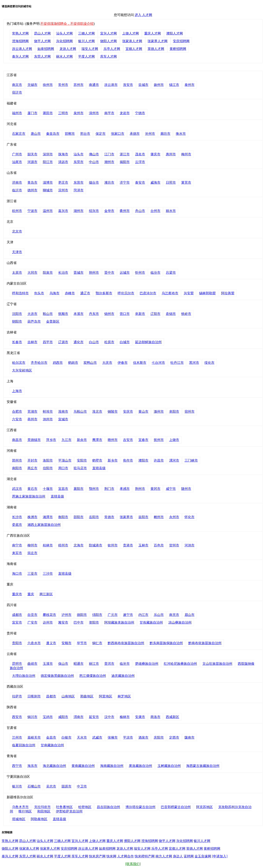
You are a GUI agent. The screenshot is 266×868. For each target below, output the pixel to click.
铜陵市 (113, 412)
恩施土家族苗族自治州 (29, 496)
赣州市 (113, 440)
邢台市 (85, 134)
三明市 (63, 113)
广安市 (32, 622)
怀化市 (190, 517)
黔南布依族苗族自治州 (205, 643)
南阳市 (17, 468)
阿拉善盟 (228, 293)
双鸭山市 (90, 363)
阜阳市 (174, 412)
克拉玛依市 (42, 807)
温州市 (48, 211)
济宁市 (125, 183)
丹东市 (94, 314)
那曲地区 (87, 696)
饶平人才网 (42, 41)
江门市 (109, 154)
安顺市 (66, 643)
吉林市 (32, 342)
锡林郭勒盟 (207, 293)
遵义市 (51, 643)
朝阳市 (17, 321)
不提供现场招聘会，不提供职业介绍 (67, 24)
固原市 (66, 786)
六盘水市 (34, 643)
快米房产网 (97, 856)
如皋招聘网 (46, 49)
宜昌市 (63, 489)
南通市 (94, 85)
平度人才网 (86, 56)
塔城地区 (19, 819)
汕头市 (79, 154)
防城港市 (96, 545)
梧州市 (63, 545)
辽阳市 (155, 314)
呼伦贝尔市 (126, 293)
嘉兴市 (63, 211)
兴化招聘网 (64, 41)
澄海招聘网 (20, 41)
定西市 (174, 737)
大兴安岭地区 (22, 370)
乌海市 (54, 293)
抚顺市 (63, 314)
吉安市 (128, 440)
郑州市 (17, 460)
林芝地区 (124, 696)
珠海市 (63, 154)
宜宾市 (17, 622)
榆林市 (125, 717)
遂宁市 (128, 615)
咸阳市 (63, 717)
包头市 (39, 293)
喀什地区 (25, 811)
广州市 (17, 154)
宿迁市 (17, 92)
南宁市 (17, 545)
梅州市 (186, 154)
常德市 (109, 517)
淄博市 (48, 183)
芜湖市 (32, 412)
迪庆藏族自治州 (123, 676)
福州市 (17, 113)
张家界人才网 (158, 41)
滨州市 (63, 190)
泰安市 (140, 183)
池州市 (48, 419)
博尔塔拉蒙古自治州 (140, 807)
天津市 (17, 252)
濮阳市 (143, 460)
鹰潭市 (97, 440)
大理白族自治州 (24, 676)
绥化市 (209, 363)
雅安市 (63, 622)
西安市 (17, 717)
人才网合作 (126, 856)
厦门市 (32, 113)
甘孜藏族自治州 (151, 622)
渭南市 (79, 717)
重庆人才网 (153, 33)
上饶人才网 (131, 33)
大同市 (32, 273)
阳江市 (48, 162)
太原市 (17, 273)
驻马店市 (80, 468)
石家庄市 (19, 134)
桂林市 (48, 545)
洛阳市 (48, 460)
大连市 (32, 314)
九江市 (66, 440)
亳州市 (32, 419)
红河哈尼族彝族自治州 (180, 664)
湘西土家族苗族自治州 (44, 525)
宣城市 (63, 419)
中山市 (94, 162)
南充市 (174, 615)
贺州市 (174, 545)
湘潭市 (48, 517)
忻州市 (140, 273)
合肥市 (17, 412)
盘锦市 (171, 314)
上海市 (17, 391)
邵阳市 (79, 517)
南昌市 (17, 440)
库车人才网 (108, 56)
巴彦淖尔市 (148, 293)
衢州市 (125, 211)
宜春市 (143, 440)
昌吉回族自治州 (108, 807)
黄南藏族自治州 (83, 766)
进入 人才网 (143, 15)
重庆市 (17, 594)
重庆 (31, 594)
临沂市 (17, 190)
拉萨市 (17, 696)
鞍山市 (48, 314)
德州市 (32, 190)
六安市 (17, 419)
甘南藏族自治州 (52, 745)
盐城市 (143, 85)
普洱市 (109, 664)
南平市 (109, 113)
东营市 (79, 183)
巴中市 (79, 622)
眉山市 (190, 615)
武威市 (97, 737)
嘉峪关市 (34, 737)
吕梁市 (171, 273)
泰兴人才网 (20, 56)
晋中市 (109, 273)
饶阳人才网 (108, 41)
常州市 (63, 85)
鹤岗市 (73, 363)
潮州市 (109, 162)
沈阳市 (17, 314)
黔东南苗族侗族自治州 (166, 643)
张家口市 (118, 134)
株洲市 (32, 517)
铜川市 (32, 717)
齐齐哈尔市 (39, 363)
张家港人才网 (132, 41)
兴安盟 (189, 293)
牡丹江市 (177, 363)
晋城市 (79, 273)
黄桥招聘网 (178, 49)
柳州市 (32, 545)
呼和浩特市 (20, 293)
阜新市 (140, 314)
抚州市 (159, 440)
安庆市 (128, 412)
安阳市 (82, 460)
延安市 (94, 717)
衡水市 (181, 134)
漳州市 (94, 113)
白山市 (94, 342)
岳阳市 (94, 517)
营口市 (125, 314)
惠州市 (171, 154)
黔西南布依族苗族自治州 (126, 643)
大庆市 (107, 363)
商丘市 (32, 468)
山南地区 (68, 696)
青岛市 (32, 183)
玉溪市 (48, 664)
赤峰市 (70, 293)
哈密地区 (85, 807)
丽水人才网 (64, 56)
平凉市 (128, 737)
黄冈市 (155, 489)
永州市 (174, 517)
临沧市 (125, 664)
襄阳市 (79, 489)
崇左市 (32, 553)
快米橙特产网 (145, 856)
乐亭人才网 (112, 49)
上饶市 (174, 440)
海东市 (32, 766)
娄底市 (17, 525)
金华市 (109, 211)
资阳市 (94, 622)
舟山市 (140, 211)
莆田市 (48, 113)
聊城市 (48, 190)
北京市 (17, 231)
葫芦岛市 (34, 321)
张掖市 (113, 737)
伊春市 (123, 363)
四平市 (48, 342)
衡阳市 (63, 517)
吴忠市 (51, 786)
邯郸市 (70, 134)
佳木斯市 (140, 363)
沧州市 (150, 134)
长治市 (63, 273)
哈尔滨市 (19, 363)
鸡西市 (58, 363)
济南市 (17, 183)
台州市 (155, 211)
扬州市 (159, 85)
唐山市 (36, 134)
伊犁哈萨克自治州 (69, 811)
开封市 (32, 460)
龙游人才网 (68, 49)
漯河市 (174, 460)
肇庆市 (155, 154)
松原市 (109, 342)
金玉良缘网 (203, 856)
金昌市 (51, 737)
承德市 (135, 134)
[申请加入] (220, 856)
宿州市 (190, 412)
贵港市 (128, 545)
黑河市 (194, 363)
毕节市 (82, 643)
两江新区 (46, 594)
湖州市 (79, 211)
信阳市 (48, 468)
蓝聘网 (189, 856)
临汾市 (155, 273)
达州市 (48, 622)
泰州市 (190, 85)
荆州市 (140, 489)
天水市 (82, 737)
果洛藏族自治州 (140, 766)
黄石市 (32, 489)
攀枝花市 (49, 615)
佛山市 (94, 154)
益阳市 (143, 517)
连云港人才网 (22, 49)
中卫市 (82, 786)
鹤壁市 (97, 460)
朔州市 (94, 273)
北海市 (79, 545)
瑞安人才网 (90, 49)
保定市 (101, 134)
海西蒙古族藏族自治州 (203, 766)
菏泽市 (79, 190)
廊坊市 (165, 134)
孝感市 (125, 489)
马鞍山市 (80, 412)
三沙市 (48, 574)
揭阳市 (125, 162)
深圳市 (48, 154)
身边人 (178, 856)
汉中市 (109, 717)
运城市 (125, 273)
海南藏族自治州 (112, 766)
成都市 (17, 615)
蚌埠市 (48, 412)
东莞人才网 (42, 56)
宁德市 (140, 113)
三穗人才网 (86, 33)
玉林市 (143, 545)
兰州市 (17, 737)
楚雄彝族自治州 (147, 664)
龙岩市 (125, 113)
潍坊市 (109, 183)
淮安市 (128, 85)
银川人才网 (86, 41)
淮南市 (63, 412)
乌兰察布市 (170, 293)
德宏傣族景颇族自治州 (57, 676)
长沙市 (17, 517)
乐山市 (159, 615)
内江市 (143, 615)
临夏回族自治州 (24, 745)
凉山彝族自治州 (180, 622)
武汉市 (17, 489)
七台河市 (158, 363)
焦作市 (128, 460)
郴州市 (159, 517)
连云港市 (111, 85)
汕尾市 (17, 162)
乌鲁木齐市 (20, 807)
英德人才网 (156, 49)
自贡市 (32, 615)
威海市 (155, 183)
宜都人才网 (134, 49)
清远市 (63, 162)
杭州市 (17, 211)
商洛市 (155, 717)
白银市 (66, 737)
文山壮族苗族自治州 (217, 664)
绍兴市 (94, 211)
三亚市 (32, 574)
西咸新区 (172, 717)
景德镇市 (34, 440)
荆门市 (109, 489)
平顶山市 (65, 460)
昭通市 (79, 664)
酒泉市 (143, 737)
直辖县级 (99, 468)
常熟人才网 (20, 33)
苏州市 (79, 85)
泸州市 (66, 615)
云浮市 (140, 162)
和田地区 (44, 811)
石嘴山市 (34, 786)
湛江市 (125, 154)
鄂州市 (94, 489)
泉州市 (79, 113)
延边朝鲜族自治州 (148, 342)
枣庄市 (63, 183)
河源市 (32, 162)
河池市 (190, 545)
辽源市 (63, 342)
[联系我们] (133, 864)
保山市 (63, 664)
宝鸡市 (48, 717)
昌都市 (51, 696)
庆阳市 (159, 737)
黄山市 (143, 412)
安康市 (140, 717)
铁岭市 (186, 314)
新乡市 (113, 460)
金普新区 (53, 321)
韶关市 (32, 154)
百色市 (159, 545)
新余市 (82, 440)
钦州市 (113, 545)
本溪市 (79, 314)
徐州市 (48, 85)
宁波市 (32, 211)
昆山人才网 (42, 33)
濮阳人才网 (175, 33)
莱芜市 (186, 183)
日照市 (171, 183)
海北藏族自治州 (54, 766)
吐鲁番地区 (64, 807)
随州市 (186, 489)
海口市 (17, 574)
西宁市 (17, 766)
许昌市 (159, 460)
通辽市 (85, 293)
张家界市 (126, 517)
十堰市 (48, 489)
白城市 (125, 342)
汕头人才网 (64, 33)
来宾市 (17, 553)
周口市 (63, 468)
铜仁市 (97, 643)
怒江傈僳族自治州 (93, 676)
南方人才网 (164, 856)
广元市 (113, 615)
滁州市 (159, 412)
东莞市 (79, 162)
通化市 (79, 342)
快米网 (111, 856)
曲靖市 (32, 664)
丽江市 (94, 664)
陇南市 (190, 737)
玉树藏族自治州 (169, 766)
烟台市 (94, 183)
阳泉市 (48, 273)
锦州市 (109, 314)
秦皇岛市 (53, 134)
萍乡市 (51, 440)
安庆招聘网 (181, 41)
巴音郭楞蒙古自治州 (176, 807)
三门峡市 (191, 460)
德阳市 (82, 615)
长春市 (17, 342)
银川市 (17, 786)
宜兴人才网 (108, 33)
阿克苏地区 (204, 807)
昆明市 (17, 664)
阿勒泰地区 (39, 819)
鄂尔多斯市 (104, 293)
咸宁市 (171, 489)
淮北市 (97, 412)
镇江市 (174, 85)
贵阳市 (17, 643)
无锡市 (32, 85)
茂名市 (140, 154)
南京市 (17, 85)
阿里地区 (106, 696)
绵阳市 (97, 615)
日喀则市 (34, 696)
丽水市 (171, 211)
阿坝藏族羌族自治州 (119, 622)
